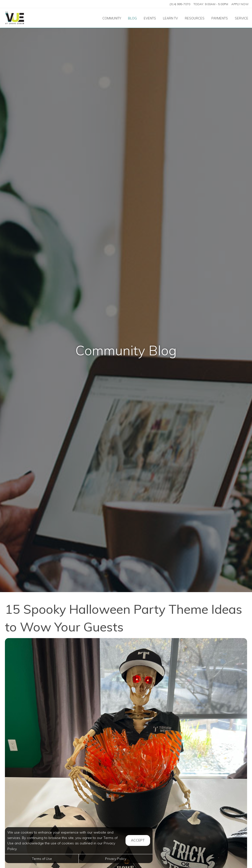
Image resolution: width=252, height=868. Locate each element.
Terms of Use (42, 859)
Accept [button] (138, 840)
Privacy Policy (116, 859)
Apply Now (240, 4)
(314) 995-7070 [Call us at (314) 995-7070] (180, 4)
